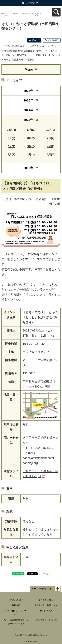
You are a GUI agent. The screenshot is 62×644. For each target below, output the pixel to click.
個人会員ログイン (36, 15)
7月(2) (51, 138)
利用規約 (16, 605)
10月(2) (51, 130)
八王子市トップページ (47, 620)
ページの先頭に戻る (42, 589)
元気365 (35, 641)
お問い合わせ (26, 14)
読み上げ (36, 40)
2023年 (28, 120)
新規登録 (16, 14)
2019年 (28, 168)
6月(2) (11, 146)
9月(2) (11, 138)
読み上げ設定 (53, 40)
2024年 (28, 110)
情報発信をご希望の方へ (46, 605)
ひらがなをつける (33, 3)
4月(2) (51, 146)
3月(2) (11, 155)
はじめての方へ (16, 600)
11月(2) (31, 130)
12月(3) (11, 130)
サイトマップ (46, 611)
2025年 (28, 100)
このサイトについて (5, 15)
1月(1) (51, 155)
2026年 (28, 91)
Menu (29, 69)
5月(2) (31, 146)
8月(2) (31, 138)
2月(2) (31, 155)
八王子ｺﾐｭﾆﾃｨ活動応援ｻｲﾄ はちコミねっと (23, 46)
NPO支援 (22, 55)
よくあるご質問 (46, 600)
